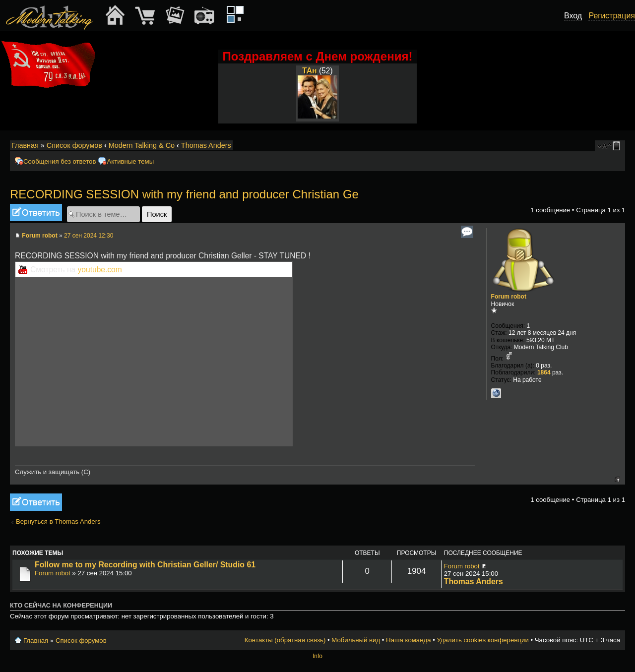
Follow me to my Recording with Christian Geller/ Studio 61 (145, 565)
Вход (573, 16)
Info (317, 656)
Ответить (36, 213)
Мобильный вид (618, 146)
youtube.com (100, 270)
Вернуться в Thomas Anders (58, 521)
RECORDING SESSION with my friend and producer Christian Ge (184, 194)
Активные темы (130, 161)
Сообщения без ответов (60, 161)
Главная (25, 145)
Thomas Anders (206, 145)
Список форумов (74, 145)
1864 (544, 372)
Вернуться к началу (617, 479)
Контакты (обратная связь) (285, 640)
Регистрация (612, 16)
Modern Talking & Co (142, 145)
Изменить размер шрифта (604, 146)
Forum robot (39, 236)
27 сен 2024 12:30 (89, 236)
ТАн (309, 71)
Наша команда (408, 640)
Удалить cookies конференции (482, 640)
